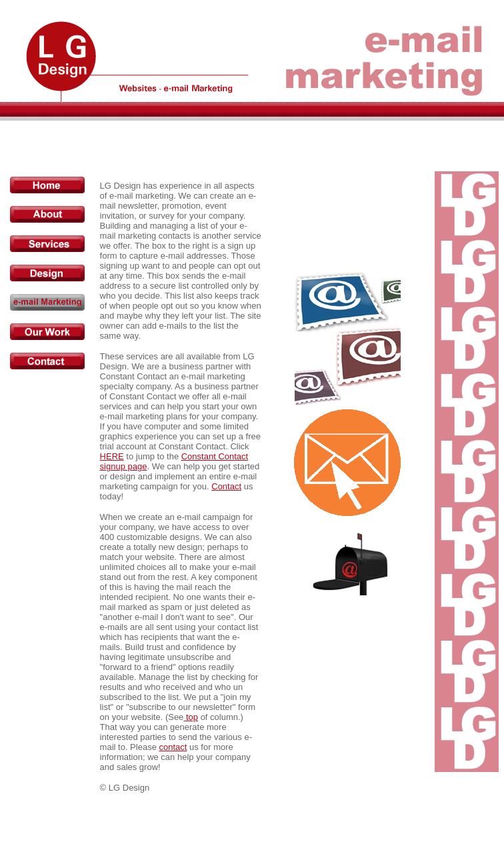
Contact (226, 486)
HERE (112, 456)
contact (173, 747)
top (191, 717)
